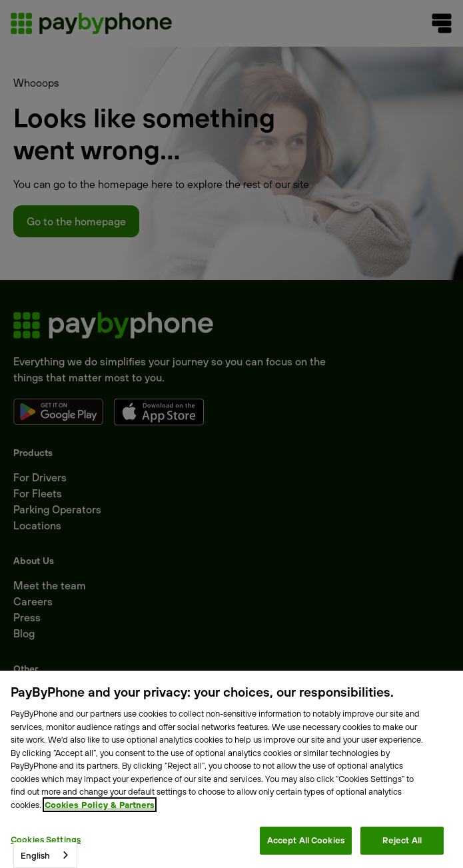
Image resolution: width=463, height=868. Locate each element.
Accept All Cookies (306, 840)
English (35, 855)
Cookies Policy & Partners (100, 805)
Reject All (402, 840)
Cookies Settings (46, 839)
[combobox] (45, 855)
